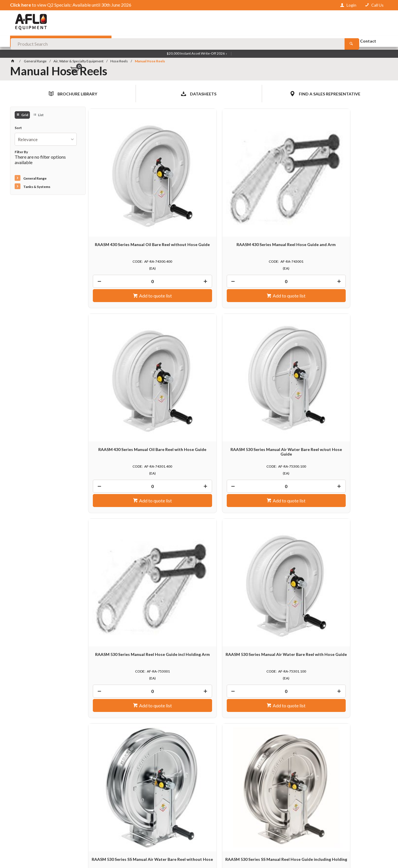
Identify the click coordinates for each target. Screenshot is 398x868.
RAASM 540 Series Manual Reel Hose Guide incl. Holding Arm (199, 488)
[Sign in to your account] (348, 5)
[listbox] (46, 140)
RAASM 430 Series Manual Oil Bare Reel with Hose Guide (275, 189)
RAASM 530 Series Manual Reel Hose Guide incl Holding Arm (123, 339)
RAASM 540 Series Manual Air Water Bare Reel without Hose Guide (123, 490)
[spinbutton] (123, 224)
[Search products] (308, 23)
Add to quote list (126, 238)
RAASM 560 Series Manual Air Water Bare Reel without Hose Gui (350, 490)
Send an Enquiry (359, 690)
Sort (18, 128)
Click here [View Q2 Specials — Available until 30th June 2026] (21, 5)
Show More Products (240, 570)
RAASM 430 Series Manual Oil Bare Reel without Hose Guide (123, 189)
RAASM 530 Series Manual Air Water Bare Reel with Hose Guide (199, 341)
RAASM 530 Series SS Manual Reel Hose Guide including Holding (350, 341)
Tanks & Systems (37, 187)
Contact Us (25, 820)
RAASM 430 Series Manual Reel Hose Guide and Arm (199, 189)
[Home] (14, 62)
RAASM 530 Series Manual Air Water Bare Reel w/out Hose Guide (350, 192)
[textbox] (199, 23)
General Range (35, 179)
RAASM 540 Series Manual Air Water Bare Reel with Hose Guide (275, 490)
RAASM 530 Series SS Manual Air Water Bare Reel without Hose (275, 339)
